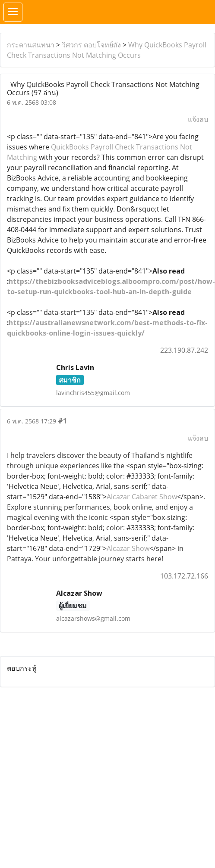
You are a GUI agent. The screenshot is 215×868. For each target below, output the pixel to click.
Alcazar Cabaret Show (142, 497)
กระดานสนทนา (31, 45)
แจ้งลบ (198, 119)
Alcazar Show (128, 548)
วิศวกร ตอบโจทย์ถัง (91, 45)
